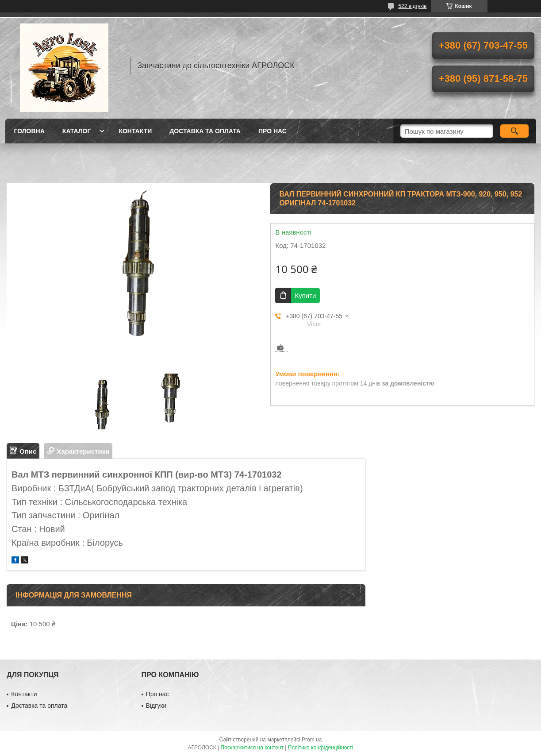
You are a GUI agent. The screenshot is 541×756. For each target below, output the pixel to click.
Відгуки (156, 706)
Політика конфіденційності (321, 748)
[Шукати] (515, 131)
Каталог (77, 131)
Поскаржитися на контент (252, 748)
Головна (29, 131)
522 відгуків (412, 6)
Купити (305, 295)
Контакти (135, 131)
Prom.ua (312, 740)
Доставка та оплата (205, 131)
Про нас (272, 131)
